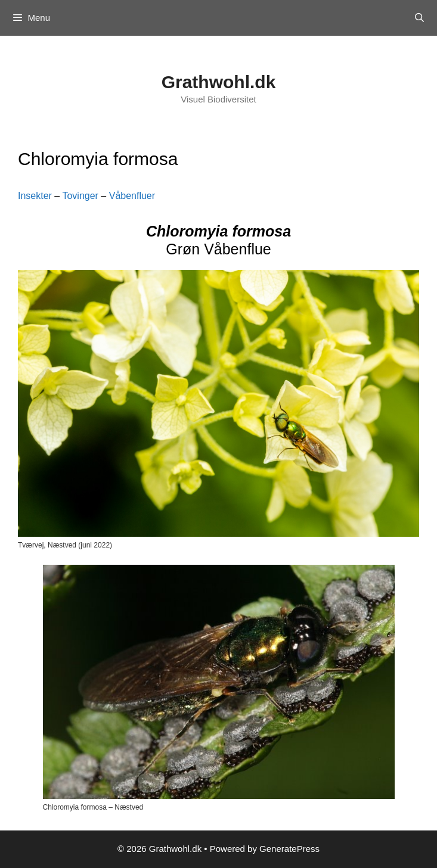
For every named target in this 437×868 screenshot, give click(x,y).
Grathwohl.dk (219, 82)
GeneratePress (289, 849)
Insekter (35, 196)
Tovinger (80, 196)
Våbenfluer (132, 196)
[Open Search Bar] (419, 18)
